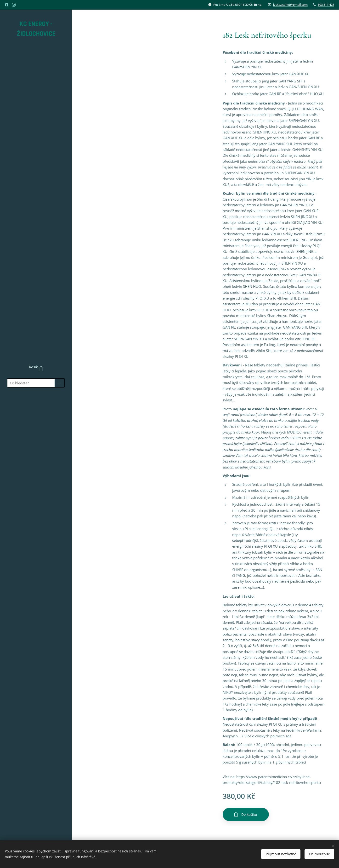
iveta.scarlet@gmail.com (290, 5)
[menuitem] (36, 405)
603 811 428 (326, 5)
